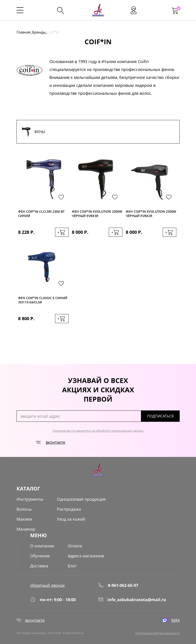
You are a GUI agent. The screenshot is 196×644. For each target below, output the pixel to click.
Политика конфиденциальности (157, 633)
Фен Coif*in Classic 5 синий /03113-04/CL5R (43, 300)
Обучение (40, 556)
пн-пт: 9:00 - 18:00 (53, 599)
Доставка (39, 566)
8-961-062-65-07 (118, 585)
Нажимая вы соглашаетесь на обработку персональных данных (98, 431)
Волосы (24, 509)
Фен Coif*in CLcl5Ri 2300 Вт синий (41, 214)
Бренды (39, 32)
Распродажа (69, 509)
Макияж (24, 519)
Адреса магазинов (86, 556)
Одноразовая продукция (81, 499)
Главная (24, 32)
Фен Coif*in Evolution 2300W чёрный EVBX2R (151, 214)
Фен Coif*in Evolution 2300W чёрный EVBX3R (97, 214)
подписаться (160, 416)
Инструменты (30, 499)
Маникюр (26, 529)
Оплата (75, 546)
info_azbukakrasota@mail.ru (132, 600)
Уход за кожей (71, 519)
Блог (72, 566)
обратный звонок (47, 585)
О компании (42, 546)
